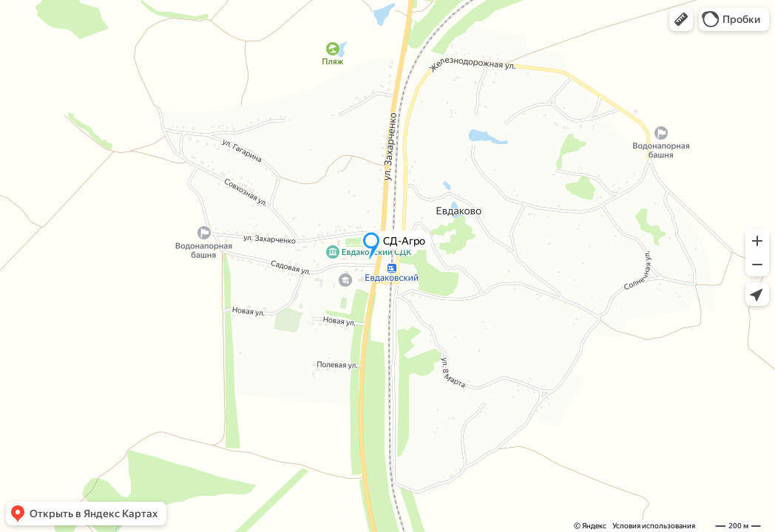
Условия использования (654, 526)
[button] (681, 19)
